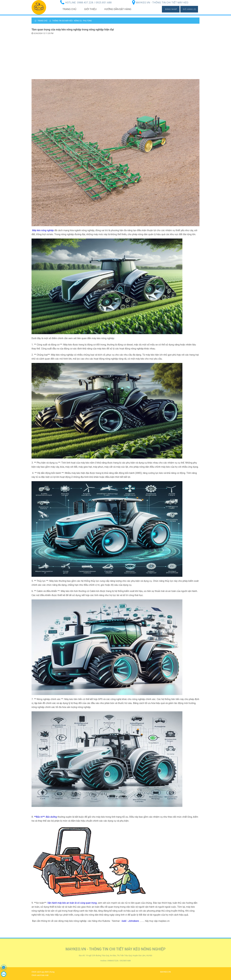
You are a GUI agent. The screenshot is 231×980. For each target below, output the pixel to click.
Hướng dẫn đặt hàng (118, 9)
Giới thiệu (90, 9)
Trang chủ (69, 9)
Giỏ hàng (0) (190, 9)
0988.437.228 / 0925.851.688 (94, 3)
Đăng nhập (171, 9)
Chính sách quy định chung (43, 972)
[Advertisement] (115, 57)
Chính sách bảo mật (40, 975)
